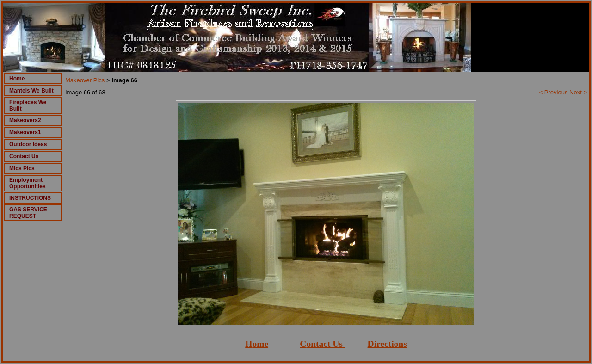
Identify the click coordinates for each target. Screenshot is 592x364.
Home (17, 79)
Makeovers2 (25, 120)
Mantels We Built (31, 91)
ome (260, 344)
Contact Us (24, 156)
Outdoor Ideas (28, 144)
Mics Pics (22, 168)
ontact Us (324, 344)
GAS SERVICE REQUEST (28, 213)
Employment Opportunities (28, 183)
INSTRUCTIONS (30, 198)
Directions (387, 344)
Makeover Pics (85, 80)
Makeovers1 (25, 132)
